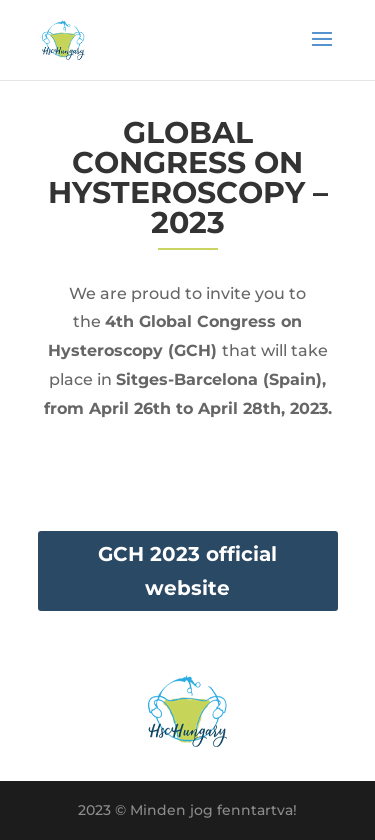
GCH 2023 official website (187, 571)
